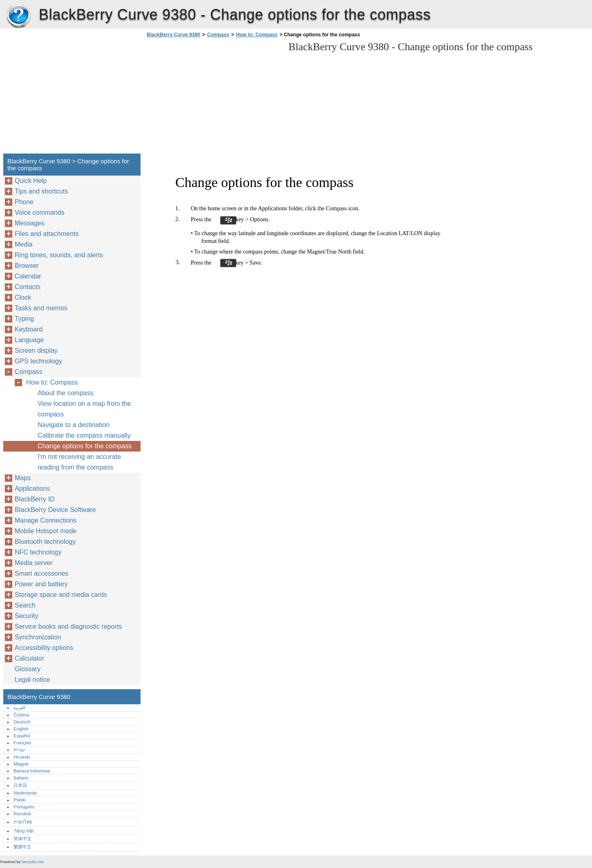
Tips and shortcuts (41, 191)
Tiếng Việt (23, 831)
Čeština (21, 715)
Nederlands (25, 793)
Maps (23, 478)
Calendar (28, 276)
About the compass (66, 393)
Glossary (28, 669)
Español (22, 736)
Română (22, 814)
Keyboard (29, 329)
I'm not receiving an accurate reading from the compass (79, 462)
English (21, 729)
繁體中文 (22, 847)
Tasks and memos (41, 308)
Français (22, 743)
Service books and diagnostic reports (68, 627)
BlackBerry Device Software (55, 510)
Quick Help (31, 181)
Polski (20, 800)
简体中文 (22, 839)
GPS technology (38, 361)
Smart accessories (42, 573)
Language (29, 340)
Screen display (36, 351)
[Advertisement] (213, 98)
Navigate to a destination (74, 425)
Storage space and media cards (61, 595)
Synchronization (38, 637)
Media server (34, 563)
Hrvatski (22, 757)
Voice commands (40, 213)
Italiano (21, 778)
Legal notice (32, 680)
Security (27, 616)
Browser (27, 266)
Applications (32, 489)
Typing (24, 319)
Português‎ (24, 807)
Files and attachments (47, 234)
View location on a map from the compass (84, 409)
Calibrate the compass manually (84, 435)
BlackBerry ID (35, 499)
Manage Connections (46, 520)
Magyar (21, 764)
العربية (19, 708)
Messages (30, 223)
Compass (218, 35)
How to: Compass (257, 35)
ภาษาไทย (23, 822)
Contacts (28, 287)
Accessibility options (44, 648)
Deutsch (22, 722)
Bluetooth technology (45, 542)
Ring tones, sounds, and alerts (59, 255)
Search (25, 605)
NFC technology (38, 552)
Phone (24, 202)
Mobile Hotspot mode (46, 531)
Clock (23, 297)
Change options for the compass (85, 446)
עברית (19, 750)
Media (24, 244)
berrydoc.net (32, 862)
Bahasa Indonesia (32, 771)
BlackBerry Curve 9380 (18, 16)
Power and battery (41, 584)
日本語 (20, 785)
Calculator (29, 658)
